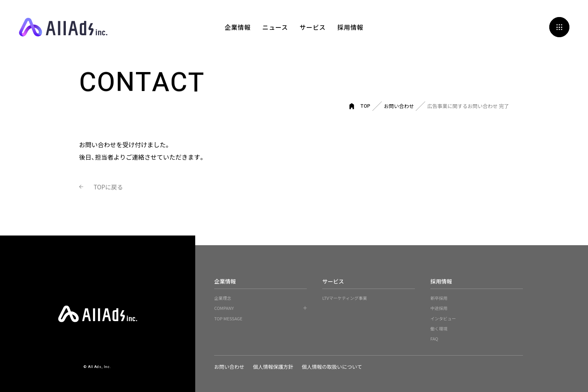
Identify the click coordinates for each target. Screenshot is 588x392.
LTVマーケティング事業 (345, 298)
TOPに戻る (110, 187)
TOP (366, 106)
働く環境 (439, 328)
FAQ (434, 339)
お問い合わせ (399, 106)
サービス (313, 27)
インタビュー (443, 318)
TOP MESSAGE (228, 318)
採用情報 (350, 27)
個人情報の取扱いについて (334, 367)
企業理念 (223, 298)
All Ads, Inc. (63, 27)
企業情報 (238, 27)
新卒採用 (439, 298)
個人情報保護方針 (274, 367)
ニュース (275, 27)
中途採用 (439, 308)
